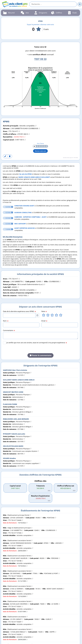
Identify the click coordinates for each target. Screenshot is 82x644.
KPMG (40, 21)
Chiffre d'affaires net (66, 486)
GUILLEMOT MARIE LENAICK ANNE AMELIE (19, 380)
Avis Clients (40, 143)
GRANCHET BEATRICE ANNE (13, 392)
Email (44, 321)
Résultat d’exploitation (40, 496)
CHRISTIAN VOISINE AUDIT (25, 206)
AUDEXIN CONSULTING (23, 212)
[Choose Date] (37, 315)
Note (44, 311)
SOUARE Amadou (9, 458)
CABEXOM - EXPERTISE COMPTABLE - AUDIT (31, 217)
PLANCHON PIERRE (10, 404)
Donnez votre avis (40, 151)
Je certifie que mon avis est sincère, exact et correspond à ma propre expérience (37, 343)
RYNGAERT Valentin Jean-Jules (14, 434)
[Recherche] (53, 4)
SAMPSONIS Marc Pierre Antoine (15, 370)
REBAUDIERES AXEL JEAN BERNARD (16, 419)
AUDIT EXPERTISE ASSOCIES (25, 228)
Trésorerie (40, 486)
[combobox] (19, 315)
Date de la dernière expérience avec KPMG (19, 311)
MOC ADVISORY (20, 224)
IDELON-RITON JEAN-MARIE (13, 446)
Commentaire (9, 330)
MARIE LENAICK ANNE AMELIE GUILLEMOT (34, 177)
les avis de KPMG (26, 174)
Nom (6, 321)
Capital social (15, 486)
